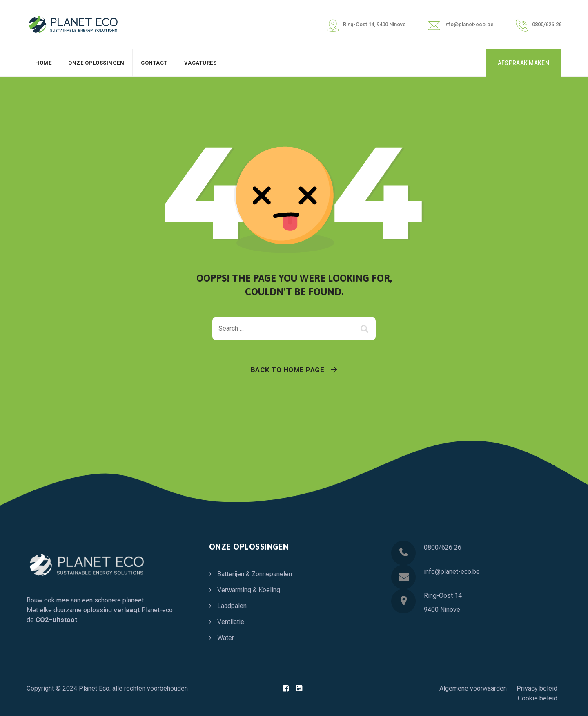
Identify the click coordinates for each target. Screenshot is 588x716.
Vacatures (200, 63)
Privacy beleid (537, 688)
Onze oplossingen (96, 63)
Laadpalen (232, 606)
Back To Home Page (288, 370)
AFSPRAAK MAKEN (523, 63)
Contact (154, 63)
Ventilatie (231, 622)
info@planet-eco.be (452, 572)
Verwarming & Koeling (249, 590)
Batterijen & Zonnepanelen (255, 574)
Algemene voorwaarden (473, 688)
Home (43, 63)
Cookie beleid (538, 698)
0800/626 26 (443, 547)
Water (226, 638)
